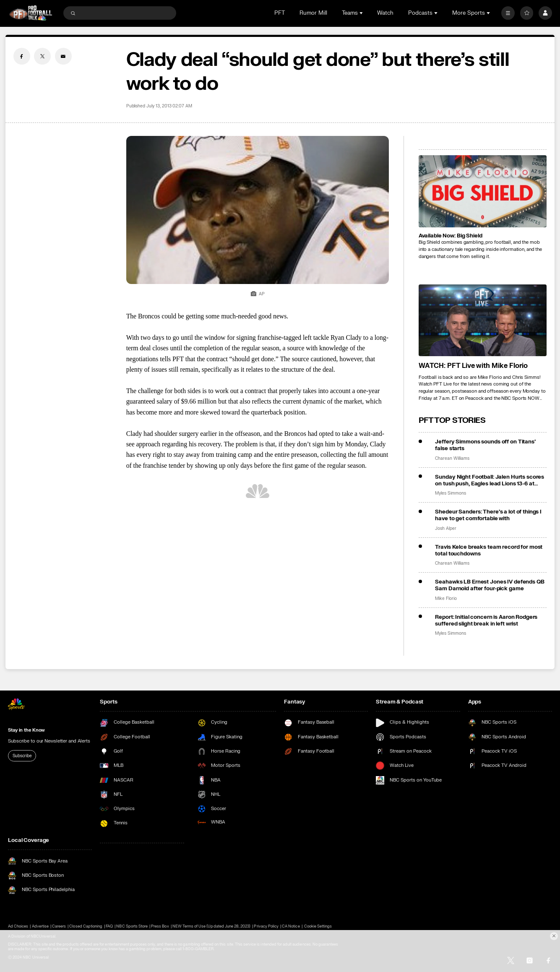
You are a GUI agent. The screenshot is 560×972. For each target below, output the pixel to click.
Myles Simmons (450, 493)
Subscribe (22, 756)
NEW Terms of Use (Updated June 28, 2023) (212, 926)
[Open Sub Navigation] (362, 13)
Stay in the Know (26, 730)
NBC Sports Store (132, 926)
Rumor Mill (313, 13)
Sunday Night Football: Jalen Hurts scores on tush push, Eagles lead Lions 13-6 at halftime (490, 480)
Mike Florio (446, 599)
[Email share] (63, 56)
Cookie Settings (318, 926)
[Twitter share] (42, 56)
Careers (59, 926)
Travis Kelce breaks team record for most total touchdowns (489, 550)
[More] (508, 13)
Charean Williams (452, 459)
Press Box (160, 926)
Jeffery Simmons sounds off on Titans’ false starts (485, 445)
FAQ (109, 926)
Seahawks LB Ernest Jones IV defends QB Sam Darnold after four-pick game (490, 585)
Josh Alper (446, 529)
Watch (385, 13)
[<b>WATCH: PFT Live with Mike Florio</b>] (483, 321)
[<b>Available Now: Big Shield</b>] (483, 191)
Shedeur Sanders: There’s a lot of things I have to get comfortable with (488, 515)
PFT (280, 13)
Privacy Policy (266, 926)
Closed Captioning (86, 926)
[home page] (31, 13)
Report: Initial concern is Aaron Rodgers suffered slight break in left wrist (486, 620)
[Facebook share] (22, 56)
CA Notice (291, 926)
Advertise (40, 926)
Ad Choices (18, 926)
